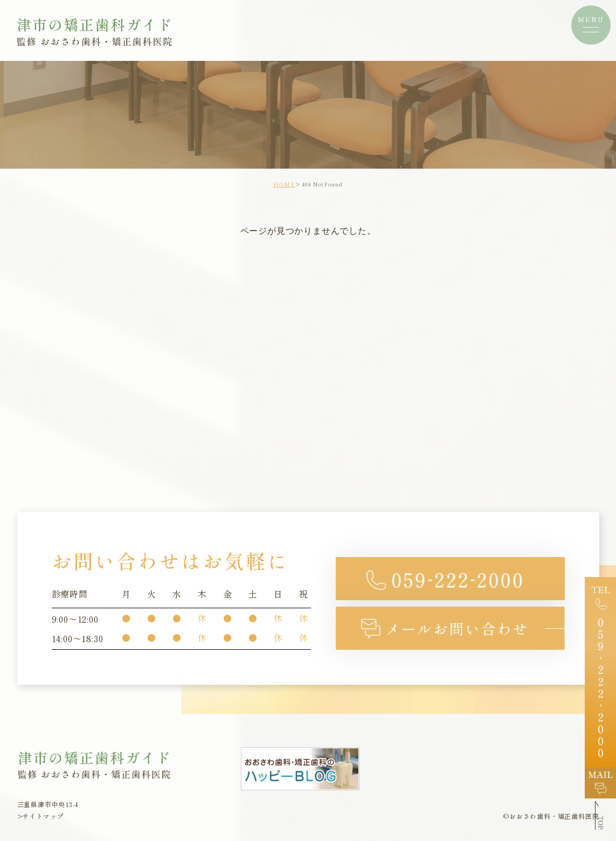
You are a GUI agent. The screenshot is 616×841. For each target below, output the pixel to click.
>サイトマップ (41, 816)
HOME (284, 184)
